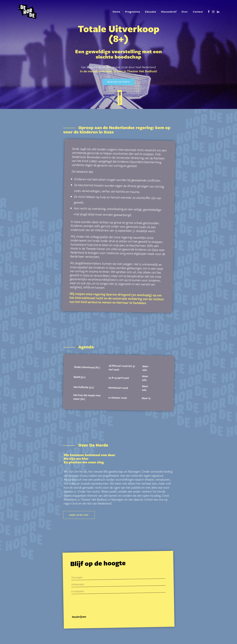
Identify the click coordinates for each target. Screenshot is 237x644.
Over (185, 12)
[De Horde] (27, 12)
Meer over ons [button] (79, 515)
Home (116, 12)
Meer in (146, 398)
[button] (209, 12)
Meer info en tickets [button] (119, 82)
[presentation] (95, 604)
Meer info (145, 368)
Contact (198, 12)
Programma (133, 12)
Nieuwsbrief (169, 12)
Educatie (151, 12)
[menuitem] (116, 12)
